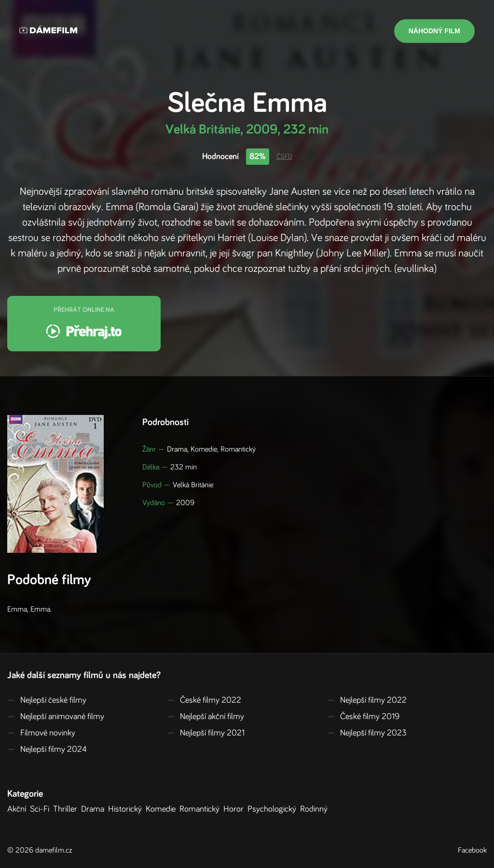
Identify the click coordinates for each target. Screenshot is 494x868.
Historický (127, 809)
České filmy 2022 (204, 700)
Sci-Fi (41, 809)
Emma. (41, 609)
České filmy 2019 (363, 717)
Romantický (201, 809)
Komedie (163, 809)
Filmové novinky (41, 733)
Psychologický (274, 809)
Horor (235, 809)
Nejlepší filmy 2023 (367, 733)
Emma (17, 609)
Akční (19, 809)
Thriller (67, 809)
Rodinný (316, 809)
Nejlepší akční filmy (206, 717)
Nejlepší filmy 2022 (367, 700)
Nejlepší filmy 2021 (206, 733)
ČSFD (284, 157)
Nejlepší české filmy (47, 700)
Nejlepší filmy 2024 (47, 749)
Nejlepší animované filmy (56, 717)
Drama (95, 809)
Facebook (472, 850)
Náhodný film (434, 31)
